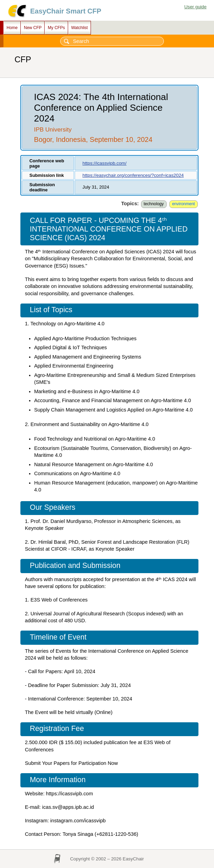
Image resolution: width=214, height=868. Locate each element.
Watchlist (80, 28)
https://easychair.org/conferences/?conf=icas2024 (133, 175)
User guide (195, 7)
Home (12, 28)
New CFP (33, 28)
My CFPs (56, 28)
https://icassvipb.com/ (104, 163)
